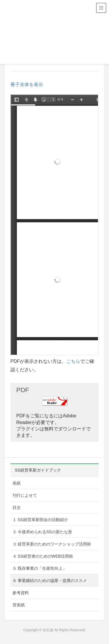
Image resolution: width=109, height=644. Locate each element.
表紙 (17, 483)
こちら (73, 361)
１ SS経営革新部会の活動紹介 (40, 520)
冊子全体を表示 (27, 84)
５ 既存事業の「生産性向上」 (40, 568)
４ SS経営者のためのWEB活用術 (43, 556)
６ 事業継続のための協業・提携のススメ (50, 581)
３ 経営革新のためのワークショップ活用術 (52, 544)
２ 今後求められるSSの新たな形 (42, 532)
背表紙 (19, 605)
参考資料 (21, 593)
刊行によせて (25, 495)
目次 (17, 507)
